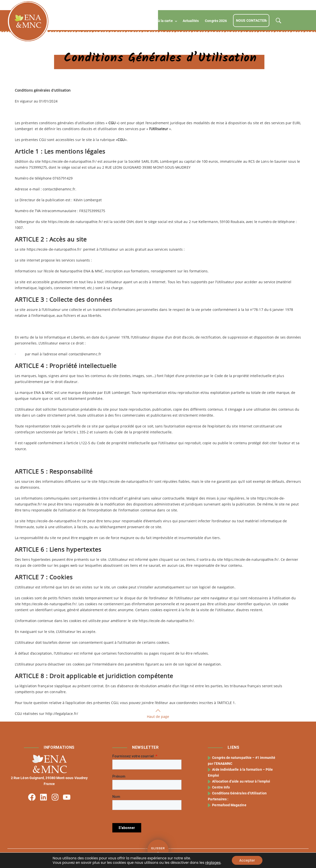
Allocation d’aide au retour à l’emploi (242, 781)
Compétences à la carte (154, 21)
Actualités (191, 21)
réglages (213, 863)
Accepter (247, 860)
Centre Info (221, 787)
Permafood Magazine (230, 805)
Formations (116, 21)
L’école (92, 21)
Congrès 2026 (216, 21)
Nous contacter (251, 20)
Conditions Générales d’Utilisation (240, 793)
